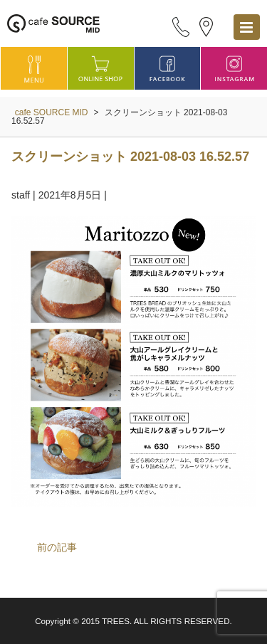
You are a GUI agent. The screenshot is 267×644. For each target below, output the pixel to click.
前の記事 (57, 547)
